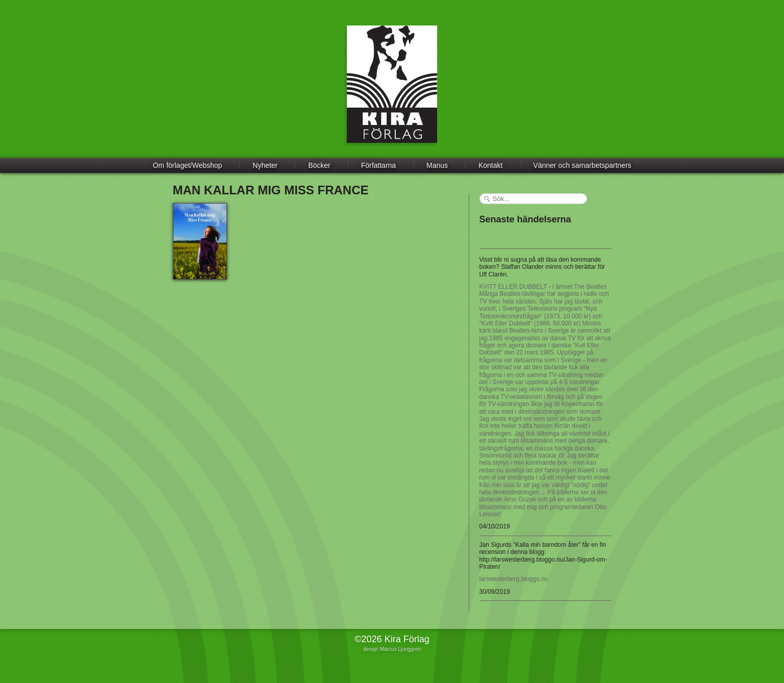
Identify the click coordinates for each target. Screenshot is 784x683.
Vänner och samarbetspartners (582, 165)
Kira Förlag (392, 92)
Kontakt (490, 165)
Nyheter (265, 165)
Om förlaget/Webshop (187, 165)
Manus (437, 165)
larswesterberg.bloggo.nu (514, 579)
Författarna (378, 165)
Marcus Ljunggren (400, 649)
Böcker (319, 165)
